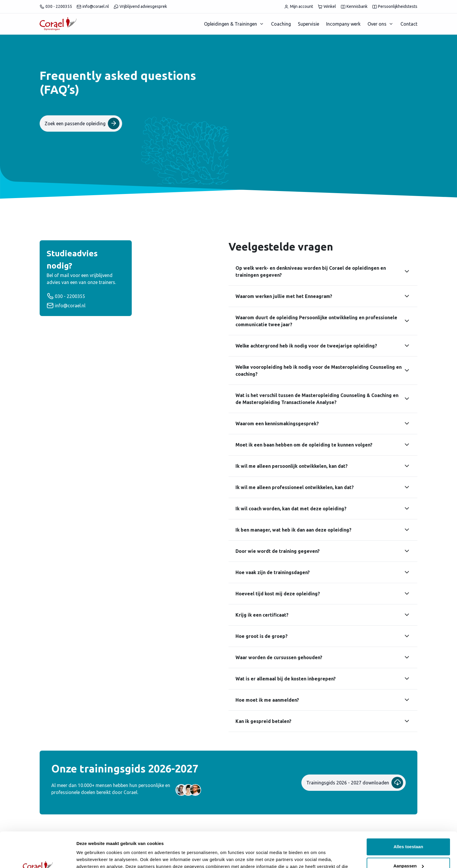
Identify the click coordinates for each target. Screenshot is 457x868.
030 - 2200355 (56, 7)
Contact (409, 24)
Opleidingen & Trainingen (231, 24)
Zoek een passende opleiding (82, 124)
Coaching (281, 24)
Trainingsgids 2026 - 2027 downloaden (355, 783)
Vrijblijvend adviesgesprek (140, 7)
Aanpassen (409, 833)
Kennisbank (354, 7)
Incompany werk (343, 24)
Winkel (327, 7)
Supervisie (309, 24)
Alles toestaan (408, 814)
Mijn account (298, 7)
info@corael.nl (93, 7)
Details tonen (90, 856)
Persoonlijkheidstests (395, 7)
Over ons (377, 24)
